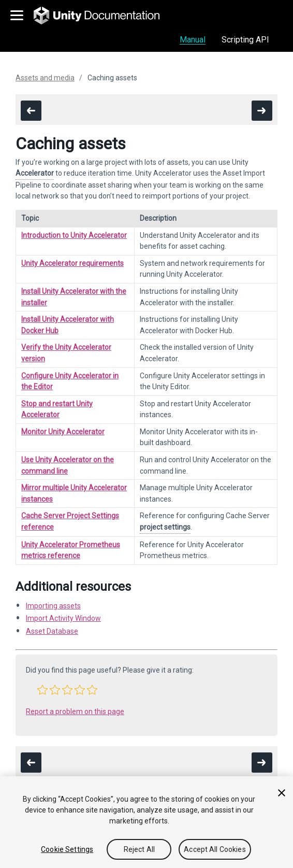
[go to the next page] (262, 111)
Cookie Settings (67, 849)
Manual (193, 40)
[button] (42, 690)
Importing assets (53, 606)
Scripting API (245, 40)
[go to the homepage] (104, 16)
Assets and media (45, 78)
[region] (146, 822)
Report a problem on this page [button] (75, 712)
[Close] (282, 793)
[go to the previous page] (31, 111)
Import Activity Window (63, 618)
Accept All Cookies (215, 849)
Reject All (139, 849)
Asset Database (52, 631)
